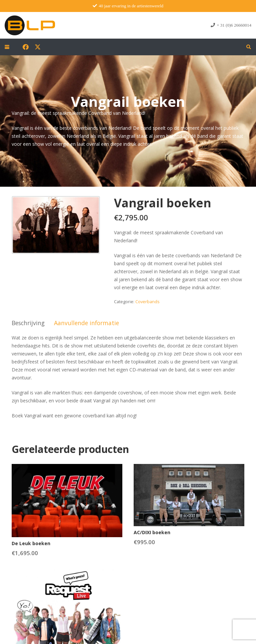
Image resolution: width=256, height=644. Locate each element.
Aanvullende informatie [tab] (86, 323)
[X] (38, 47)
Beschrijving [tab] (28, 323)
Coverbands (147, 302)
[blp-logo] (30, 25)
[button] (7, 47)
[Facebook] (26, 47)
